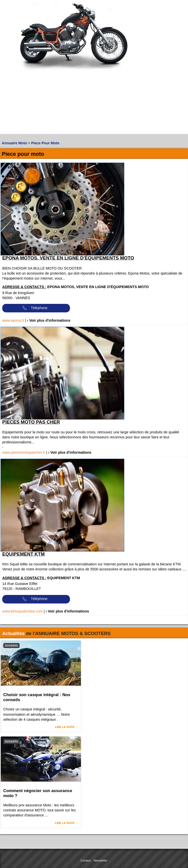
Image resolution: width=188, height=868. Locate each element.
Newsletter (101, 860)
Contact (86, 860)
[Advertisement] (48, 99)
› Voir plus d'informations (49, 320)
